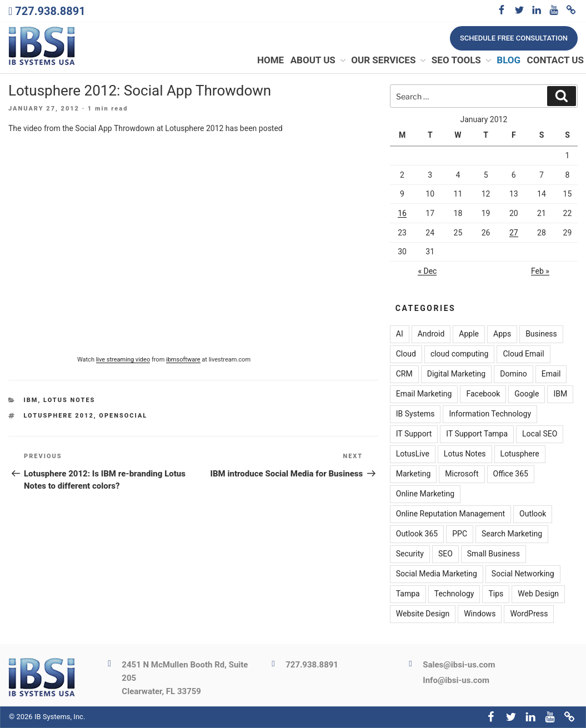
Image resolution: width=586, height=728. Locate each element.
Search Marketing (512, 534)
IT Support (414, 434)
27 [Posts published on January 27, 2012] (514, 233)
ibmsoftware (183, 360)
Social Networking (523, 574)
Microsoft (462, 474)
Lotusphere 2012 (59, 416)
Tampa (408, 594)
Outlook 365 (417, 534)
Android (431, 334)
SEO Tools (462, 61)
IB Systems (415, 414)
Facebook (483, 394)
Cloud (406, 354)
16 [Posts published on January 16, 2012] (402, 213)
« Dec (427, 271)
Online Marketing (425, 494)
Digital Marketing (456, 374)
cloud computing (460, 354)
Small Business (494, 554)
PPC (460, 534)
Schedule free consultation (514, 38)
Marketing (414, 474)
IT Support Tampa (477, 434)
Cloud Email (523, 354)
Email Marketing (424, 394)
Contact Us (555, 61)
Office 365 (511, 474)
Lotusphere (520, 454)
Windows (480, 614)
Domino (514, 374)
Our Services (389, 61)
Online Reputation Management (450, 514)
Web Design (538, 594)
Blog (509, 61)
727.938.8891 (50, 11)
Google (527, 394)
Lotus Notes (69, 401)
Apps (502, 334)
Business (541, 334)
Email (551, 374)
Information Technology (490, 414)
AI (400, 334)
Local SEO (540, 434)
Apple (469, 334)
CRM (404, 374)
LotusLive (413, 454)
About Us (319, 61)
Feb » (540, 271)
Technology (454, 594)
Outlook (533, 514)
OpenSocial (123, 416)
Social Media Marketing (437, 574)
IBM (31, 401)
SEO (445, 554)
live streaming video (123, 360)
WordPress (529, 614)
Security (410, 554)
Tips (496, 594)
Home (271, 61)
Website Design (423, 614)
